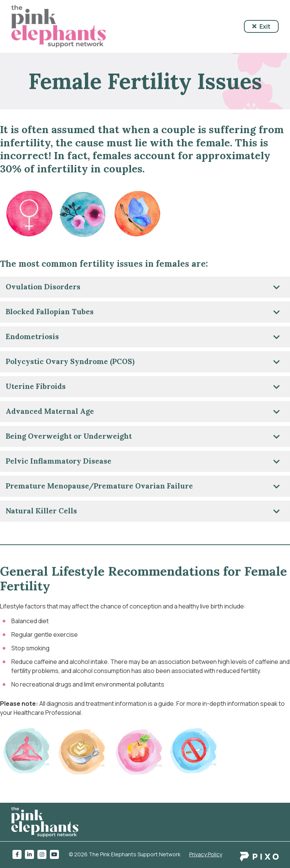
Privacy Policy (206, 854)
